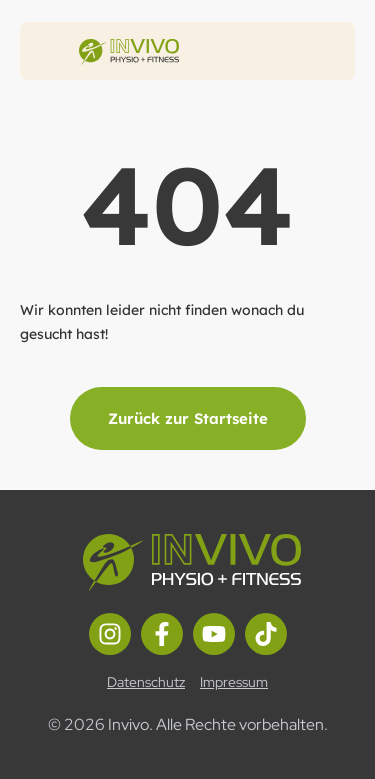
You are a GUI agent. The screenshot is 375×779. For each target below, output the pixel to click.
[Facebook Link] (162, 634)
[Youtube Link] (214, 634)
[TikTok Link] (266, 634)
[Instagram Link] (110, 634)
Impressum (234, 682)
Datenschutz (146, 682)
